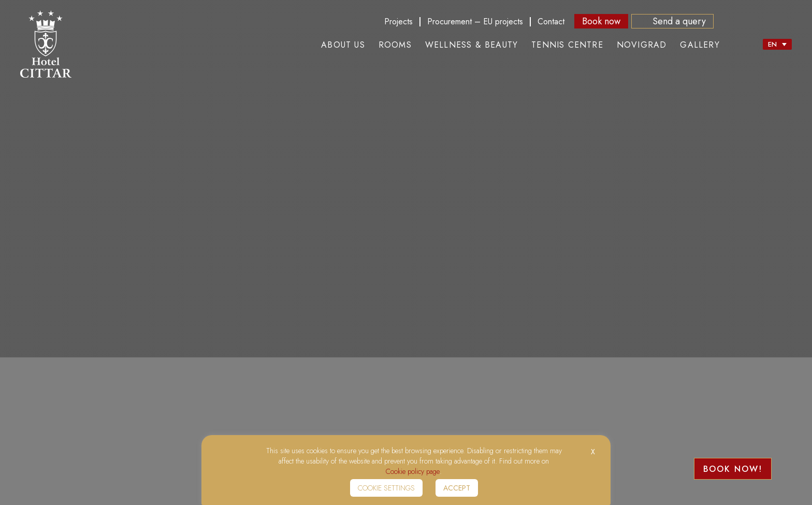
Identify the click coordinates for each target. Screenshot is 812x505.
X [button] (593, 452)
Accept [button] (457, 488)
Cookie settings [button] (386, 488)
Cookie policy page (413, 471)
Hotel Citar (46, 44)
